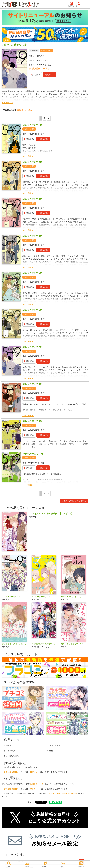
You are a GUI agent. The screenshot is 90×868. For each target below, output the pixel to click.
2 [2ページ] (45, 118)
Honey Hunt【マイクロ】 (72, 597)
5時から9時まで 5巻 (32, 273)
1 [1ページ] (41, 118)
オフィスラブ (9, 751)
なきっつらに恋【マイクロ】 (73, 644)
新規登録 (71, 4)
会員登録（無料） (11, 772)
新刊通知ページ (36, 784)
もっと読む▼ (7, 103)
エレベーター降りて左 (11, 597)
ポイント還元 (47, 50)
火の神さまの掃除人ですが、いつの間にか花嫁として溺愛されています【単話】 (45, 644)
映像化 (50, 751)
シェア (31, 802)
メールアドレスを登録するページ (63, 793)
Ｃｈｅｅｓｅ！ (44, 60)
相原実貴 (41, 56)
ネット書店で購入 (11, 756)
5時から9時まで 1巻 (32, 125)
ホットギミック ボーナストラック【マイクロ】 (15, 644)
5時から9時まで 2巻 (32, 162)
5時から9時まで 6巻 (32, 310)
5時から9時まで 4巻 (32, 236)
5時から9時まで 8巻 (32, 384)
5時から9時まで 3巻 (32, 199)
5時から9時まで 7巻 (32, 347)
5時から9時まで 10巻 (33, 454)
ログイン (79, 4)
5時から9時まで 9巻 (32, 421)
